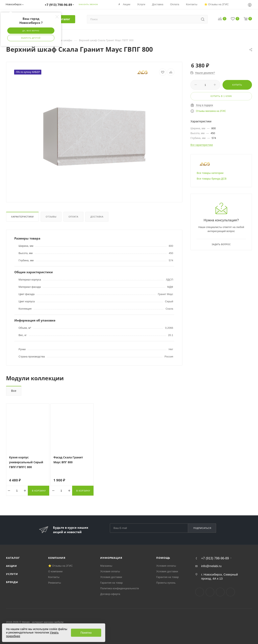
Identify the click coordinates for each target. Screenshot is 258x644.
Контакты (54, 577)
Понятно (86, 633)
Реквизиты (55, 583)
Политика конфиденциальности (120, 588)
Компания (57, 558)
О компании (55, 571)
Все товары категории (210, 173)
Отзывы (51, 217)
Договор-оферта (110, 594)
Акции (11, 566)
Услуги (12, 574)
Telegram (210, 592)
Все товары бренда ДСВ (212, 179)
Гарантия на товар (111, 583)
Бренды (12, 582)
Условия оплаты (110, 571)
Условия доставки (111, 577)
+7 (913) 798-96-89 (215, 558)
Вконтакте (200, 592)
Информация (111, 558)
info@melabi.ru (211, 566)
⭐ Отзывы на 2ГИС (60, 566)
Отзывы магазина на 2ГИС (211, 111)
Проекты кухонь (166, 583)
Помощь (163, 558)
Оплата (73, 217)
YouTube (220, 592)
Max (230, 592)
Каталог (13, 558)
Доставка (97, 217)
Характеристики (22, 217)
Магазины (106, 566)
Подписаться (202, 528)
